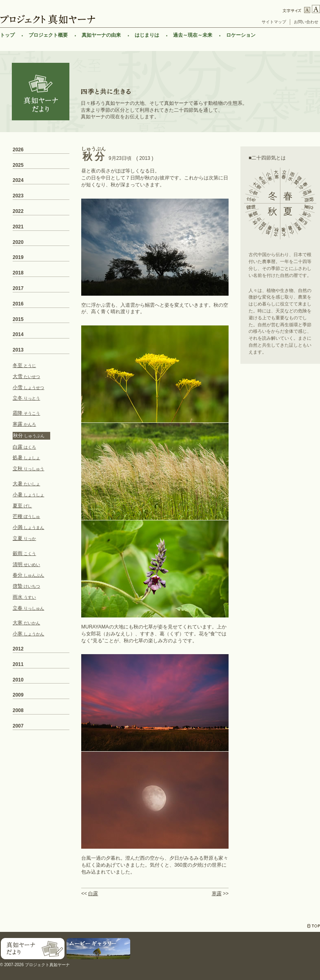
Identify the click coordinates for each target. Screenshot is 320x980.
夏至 (22, 506)
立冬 (26, 398)
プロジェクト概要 (48, 35)
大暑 (26, 484)
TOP (314, 926)
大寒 (26, 623)
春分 (28, 575)
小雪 (28, 387)
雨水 (24, 597)
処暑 (26, 458)
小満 (28, 527)
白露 (93, 894)
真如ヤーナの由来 (101, 35)
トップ (7, 35)
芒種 (26, 516)
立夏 (24, 538)
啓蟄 (26, 586)
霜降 (26, 413)
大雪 (26, 376)
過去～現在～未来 (193, 35)
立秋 (28, 469)
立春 (28, 608)
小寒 (28, 634)
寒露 (217, 894)
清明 (26, 564)
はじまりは (147, 35)
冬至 (24, 365)
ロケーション (241, 35)
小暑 (28, 495)
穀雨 (24, 553)
